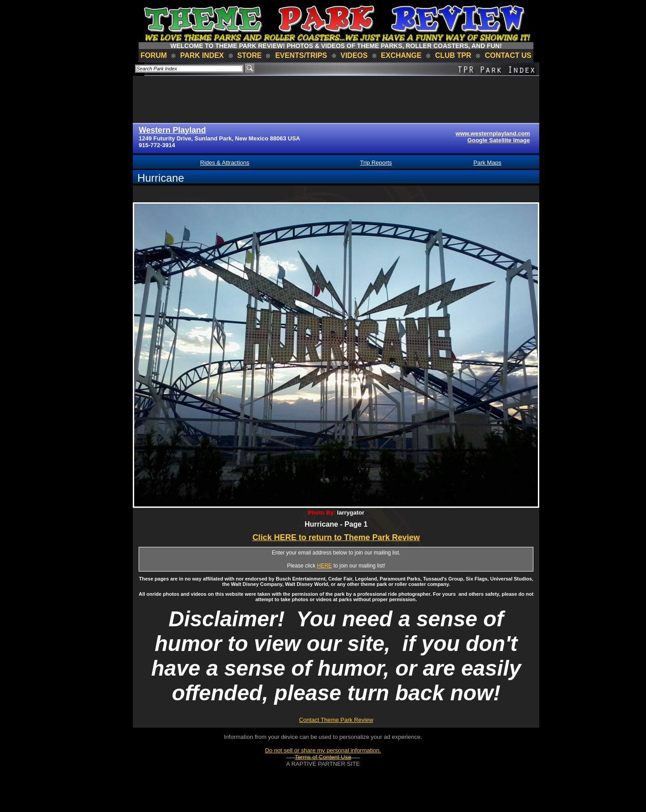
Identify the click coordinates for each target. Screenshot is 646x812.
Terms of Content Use (323, 757)
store (250, 55)
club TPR (453, 55)
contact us (508, 55)
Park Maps (487, 163)
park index (202, 55)
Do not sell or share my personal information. (323, 750)
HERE (325, 566)
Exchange (401, 55)
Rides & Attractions (225, 163)
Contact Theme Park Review (336, 720)
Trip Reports (376, 163)
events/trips (301, 55)
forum (154, 55)
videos (354, 55)
